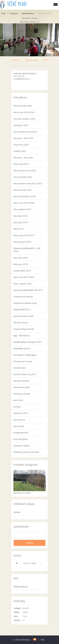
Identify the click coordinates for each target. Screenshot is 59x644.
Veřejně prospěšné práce (25, 303)
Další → (47, 60)
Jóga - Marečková (22, 335)
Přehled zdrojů (20, 587)
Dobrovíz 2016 (21, 413)
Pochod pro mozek (22, 493)
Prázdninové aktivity (23, 297)
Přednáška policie (22, 348)
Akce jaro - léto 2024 (23, 138)
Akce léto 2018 (21, 258)
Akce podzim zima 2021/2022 (28, 183)
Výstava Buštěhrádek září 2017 (28, 290)
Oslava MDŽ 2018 (22, 271)
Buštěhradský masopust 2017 (28, 342)
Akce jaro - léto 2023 (23, 158)
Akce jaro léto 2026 (23, 106)
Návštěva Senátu (28, 13)
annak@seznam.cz (22, 79)
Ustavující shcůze (22, 446)
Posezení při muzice (23, 361)
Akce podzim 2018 (22, 242)
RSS (43, 640)
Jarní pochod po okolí (24, 316)
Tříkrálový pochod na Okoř (26, 452)
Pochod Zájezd (20, 439)
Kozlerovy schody (22, 394)
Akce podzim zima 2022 (25, 170)
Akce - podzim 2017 (23, 284)
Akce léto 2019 (21, 216)
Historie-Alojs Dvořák (24, 329)
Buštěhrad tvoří (21, 433)
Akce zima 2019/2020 (24, 203)
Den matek (19, 426)
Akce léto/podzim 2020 (25, 196)
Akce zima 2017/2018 (24, 277)
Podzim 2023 (20, 151)
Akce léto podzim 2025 (24, 119)
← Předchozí (15, 60)
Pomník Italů (19, 368)
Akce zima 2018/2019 (24, 235)
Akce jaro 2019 (21, 222)
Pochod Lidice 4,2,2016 (25, 374)
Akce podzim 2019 (22, 209)
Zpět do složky (32, 60)
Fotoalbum (14, 13)
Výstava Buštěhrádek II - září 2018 (27, 250)
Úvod (3, 13)
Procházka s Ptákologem (25, 355)
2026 (33, 563)
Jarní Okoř (18, 400)
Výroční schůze (21, 323)
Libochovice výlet (22, 387)
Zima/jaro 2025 (21, 125)
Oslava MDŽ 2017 (22, 309)
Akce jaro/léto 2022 (23, 177)
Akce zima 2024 (21, 145)
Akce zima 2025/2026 (24, 112)
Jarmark (17, 407)
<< (17, 563)
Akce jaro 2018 (21, 264)
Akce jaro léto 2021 (23, 190)
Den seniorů (19, 420)
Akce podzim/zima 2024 (25, 132)
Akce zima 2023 (21, 164)
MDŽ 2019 (19, 229)
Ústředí (17, 512)
